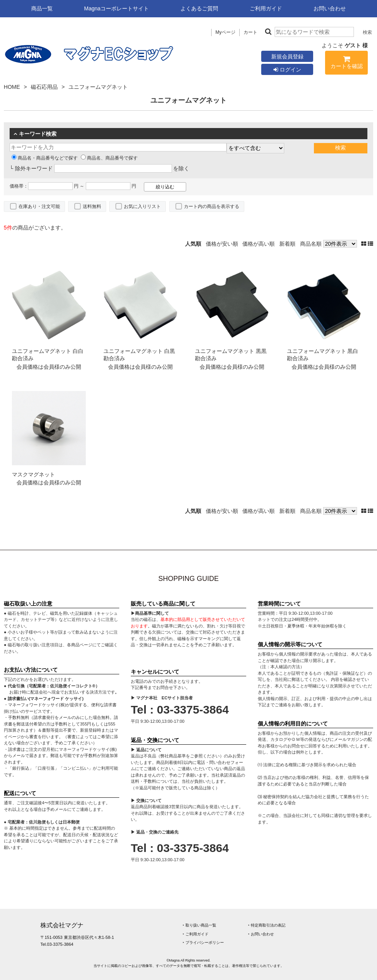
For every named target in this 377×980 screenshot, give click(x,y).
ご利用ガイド (266, 8)
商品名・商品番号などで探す (45, 158)
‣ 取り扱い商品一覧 (199, 925)
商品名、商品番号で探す (109, 158)
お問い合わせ (330, 8)
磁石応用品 (44, 87)
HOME (12, 87)
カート (250, 32)
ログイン (287, 70)
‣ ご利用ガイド (196, 934)
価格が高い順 (259, 244)
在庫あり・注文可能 (39, 206)
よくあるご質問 (199, 8)
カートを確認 (346, 64)
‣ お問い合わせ (261, 934)
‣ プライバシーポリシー (203, 943)
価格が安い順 (222, 244)
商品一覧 (42, 8)
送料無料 (92, 206)
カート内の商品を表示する (212, 206)
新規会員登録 (287, 57)
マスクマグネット (33, 474)
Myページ (225, 32)
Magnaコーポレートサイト (117, 8)
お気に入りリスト (142, 206)
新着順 (287, 244)
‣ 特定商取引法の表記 (267, 925)
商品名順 (311, 244)
